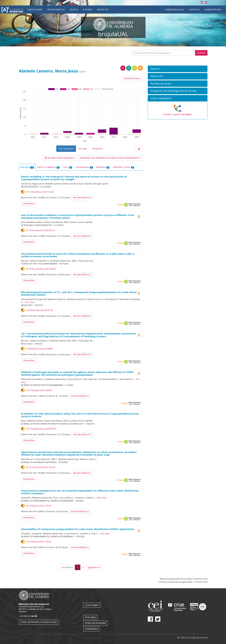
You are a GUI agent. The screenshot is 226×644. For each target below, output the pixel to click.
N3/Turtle (135, 68)
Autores (88, 10)
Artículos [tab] (27, 167)
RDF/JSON (140, 68)
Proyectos (103, 10)
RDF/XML (123, 68)
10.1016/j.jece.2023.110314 (38, 506)
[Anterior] (67, 567)
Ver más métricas (82, 198)
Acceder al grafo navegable (178, 114)
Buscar (201, 53)
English (206, 2)
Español (202, 2)
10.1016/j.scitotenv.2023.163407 (41, 269)
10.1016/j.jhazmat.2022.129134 (40, 467)
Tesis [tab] (68, 167)
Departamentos (56, 10)
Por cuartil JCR (66, 149)
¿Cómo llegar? (92, 605)
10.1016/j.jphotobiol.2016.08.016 (41, 429)
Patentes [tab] (103, 167)
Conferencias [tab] (84, 167)
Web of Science (135, 205)
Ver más (30, 302)
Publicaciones (35, 10)
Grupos (74, 10)
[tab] (178, 69)
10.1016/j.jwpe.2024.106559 (39, 390)
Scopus (120, 205)
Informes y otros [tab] (123, 167)
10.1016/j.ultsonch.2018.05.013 (40, 230)
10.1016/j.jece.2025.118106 (38, 542)
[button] (178, 69)
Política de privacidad (95, 623)
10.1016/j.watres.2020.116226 (40, 192)
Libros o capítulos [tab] (48, 167)
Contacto (194, 10)
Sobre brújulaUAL (174, 10)
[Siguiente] (94, 567)
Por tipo (83, 149)
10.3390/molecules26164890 (39, 349)
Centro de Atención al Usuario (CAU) (39, 622)
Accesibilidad (91, 629)
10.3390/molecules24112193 (39, 310)
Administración (213, 10)
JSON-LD (129, 68)
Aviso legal (90, 617)
